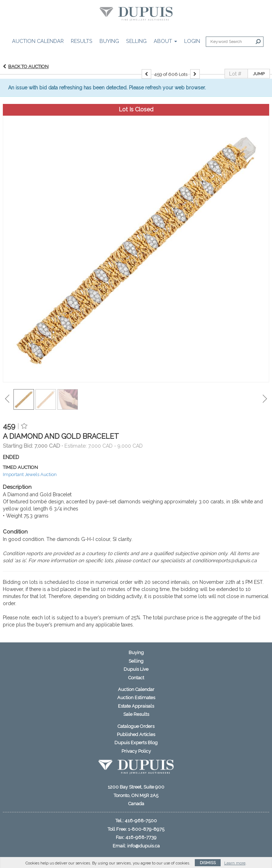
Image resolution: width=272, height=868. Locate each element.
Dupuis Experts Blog (136, 743)
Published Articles (136, 734)
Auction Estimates (136, 698)
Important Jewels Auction (30, 474)
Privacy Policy (136, 751)
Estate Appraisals (136, 706)
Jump (259, 74)
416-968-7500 (141, 821)
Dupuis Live (136, 669)
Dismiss (208, 863)
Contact (136, 678)
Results (82, 41)
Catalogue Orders (136, 726)
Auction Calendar (38, 41)
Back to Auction (28, 67)
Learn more (235, 863)
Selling (136, 41)
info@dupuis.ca (143, 846)
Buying (109, 41)
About (165, 41)
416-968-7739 (141, 837)
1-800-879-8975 (146, 829)
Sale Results (136, 714)
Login (192, 41)
